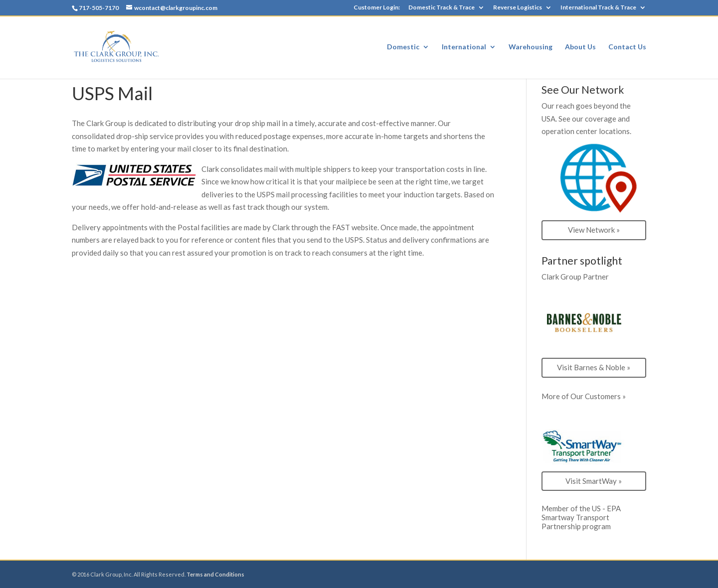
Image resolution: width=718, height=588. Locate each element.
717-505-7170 (99, 8)
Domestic (403, 47)
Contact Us (627, 47)
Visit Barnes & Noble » (594, 367)
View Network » (594, 230)
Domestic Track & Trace (442, 8)
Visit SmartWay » (594, 481)
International (464, 47)
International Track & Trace (598, 8)
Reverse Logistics (518, 8)
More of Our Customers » (584, 396)
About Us (580, 47)
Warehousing (531, 47)
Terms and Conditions (215, 574)
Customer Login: (377, 8)
